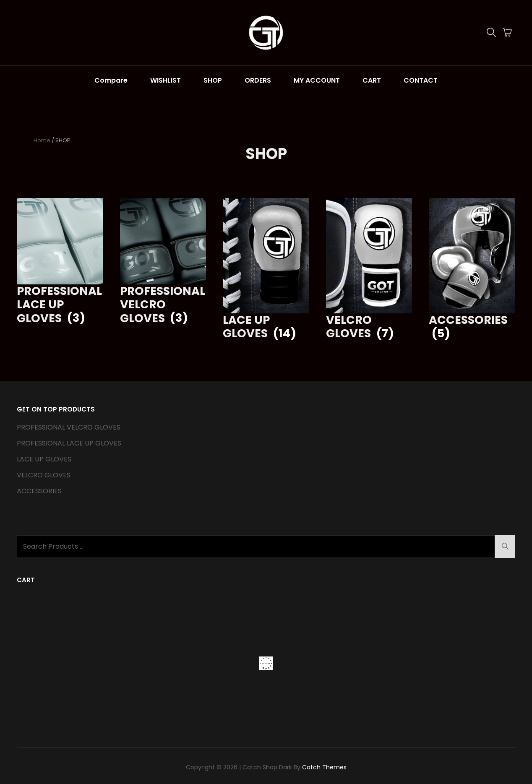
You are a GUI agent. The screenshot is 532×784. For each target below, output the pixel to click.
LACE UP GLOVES (44, 459)
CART (372, 80)
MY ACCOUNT (317, 80)
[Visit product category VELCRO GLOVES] (369, 269)
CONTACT (421, 80)
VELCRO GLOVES (44, 475)
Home (42, 140)
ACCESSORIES (39, 491)
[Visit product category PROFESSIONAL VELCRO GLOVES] (163, 262)
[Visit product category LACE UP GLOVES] (266, 269)
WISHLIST (166, 80)
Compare (111, 80)
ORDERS (258, 80)
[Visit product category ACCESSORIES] (472, 269)
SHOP (213, 80)
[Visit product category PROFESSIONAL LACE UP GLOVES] (60, 262)
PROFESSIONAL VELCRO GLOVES (69, 427)
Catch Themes (324, 767)
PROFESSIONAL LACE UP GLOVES (69, 443)
